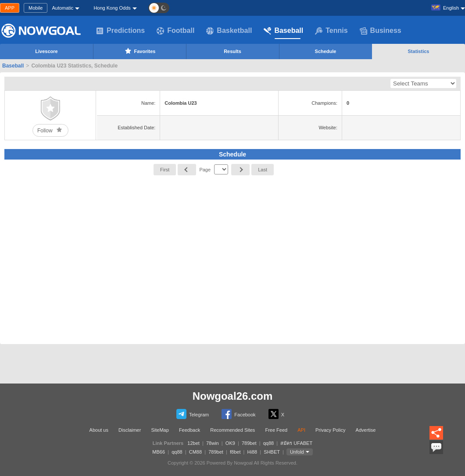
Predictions (120, 31)
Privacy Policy (330, 430)
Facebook (238, 414)
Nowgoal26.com (233, 396)
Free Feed (276, 430)
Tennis (331, 31)
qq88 (268, 443)
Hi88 (252, 452)
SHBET (272, 452)
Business (381, 31)
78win (213, 443)
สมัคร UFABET (296, 443)
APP (10, 8)
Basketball (229, 31)
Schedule (326, 51)
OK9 (230, 443)
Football (175, 31)
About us (99, 430)
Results (232, 51)
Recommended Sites (232, 430)
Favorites (140, 51)
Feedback (190, 430)
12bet (193, 443)
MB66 (159, 452)
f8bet (235, 452)
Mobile (36, 8)
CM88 (195, 452)
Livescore (46, 51)
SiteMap (160, 430)
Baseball (283, 31)
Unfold (297, 452)
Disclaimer (130, 430)
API (301, 430)
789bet (249, 443)
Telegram (193, 414)
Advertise (366, 430)
